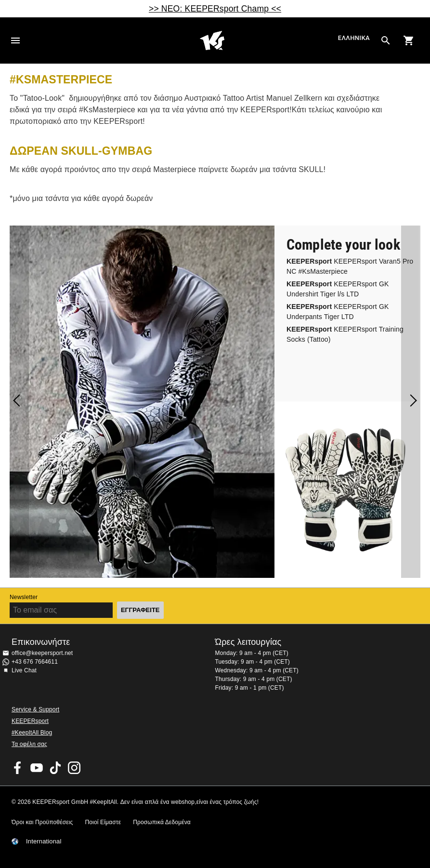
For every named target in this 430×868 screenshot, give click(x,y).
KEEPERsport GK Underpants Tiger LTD (338, 312)
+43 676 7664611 (35, 662)
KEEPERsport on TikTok (55, 768)
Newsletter (24, 597)
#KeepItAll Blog (32, 733)
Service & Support (35, 709)
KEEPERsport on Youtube (37, 768)
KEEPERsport (30, 721)
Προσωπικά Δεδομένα (162, 822)
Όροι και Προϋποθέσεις (42, 822)
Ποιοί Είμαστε (103, 822)
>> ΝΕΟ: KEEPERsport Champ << (215, 9)
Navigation (15, 40)
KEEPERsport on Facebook (18, 768)
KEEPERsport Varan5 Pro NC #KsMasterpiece (350, 266)
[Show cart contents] (409, 40)
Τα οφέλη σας (29, 744)
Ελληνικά (354, 38)
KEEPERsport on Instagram (74, 768)
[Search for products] (386, 40)
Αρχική (212, 40)
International (44, 841)
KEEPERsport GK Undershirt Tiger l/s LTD (338, 289)
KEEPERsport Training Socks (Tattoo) (345, 334)
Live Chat (24, 670)
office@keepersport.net (42, 653)
